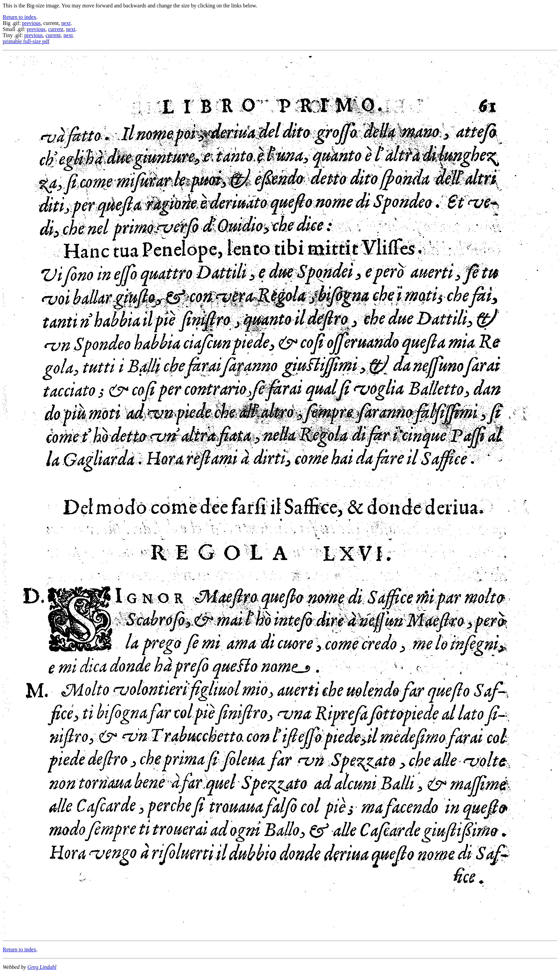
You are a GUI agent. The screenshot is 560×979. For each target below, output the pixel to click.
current (56, 29)
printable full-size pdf (26, 41)
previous (31, 23)
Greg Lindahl (42, 967)
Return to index (20, 17)
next (66, 23)
